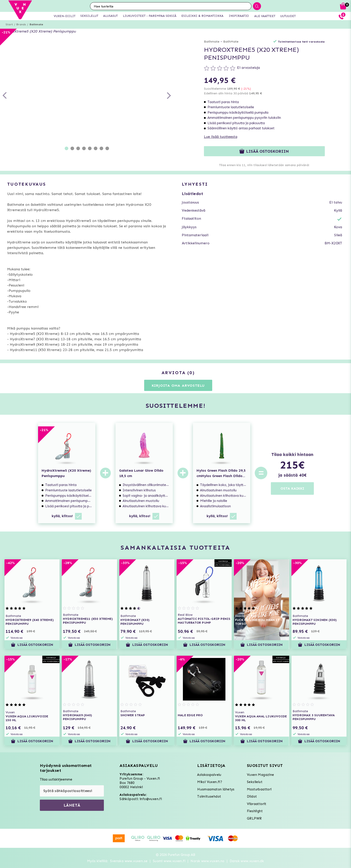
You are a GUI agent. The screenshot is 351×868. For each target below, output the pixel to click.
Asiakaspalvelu (209, 775)
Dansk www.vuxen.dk (247, 861)
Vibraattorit (257, 804)
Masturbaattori (259, 789)
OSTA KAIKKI (292, 488)
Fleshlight (255, 811)
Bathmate (36, 24)
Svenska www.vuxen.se (129, 861)
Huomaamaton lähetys (216, 789)
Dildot (252, 796)
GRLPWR (254, 818)
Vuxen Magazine (261, 775)
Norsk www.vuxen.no (207, 861)
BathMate (231, 42)
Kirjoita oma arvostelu (178, 385)
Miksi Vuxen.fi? (210, 782)
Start (9, 24)
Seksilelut (255, 782)
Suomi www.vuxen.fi (169, 861)
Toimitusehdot (209, 796)
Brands (21, 24)
